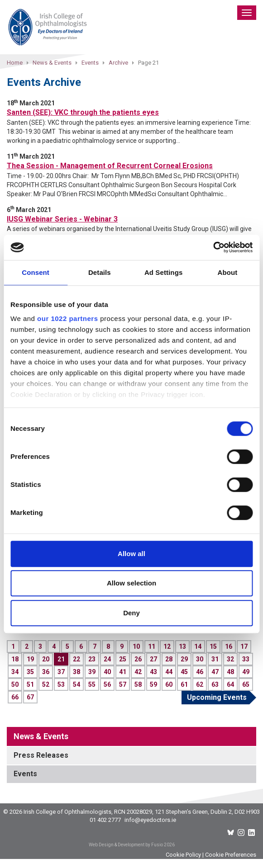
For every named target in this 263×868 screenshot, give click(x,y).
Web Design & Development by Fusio (126, 845)
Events (90, 63)
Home (15, 63)
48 (230, 672)
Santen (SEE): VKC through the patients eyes (83, 112)
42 (138, 672)
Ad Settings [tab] (163, 272)
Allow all (131, 554)
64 (230, 684)
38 (77, 672)
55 (92, 684)
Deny (131, 613)
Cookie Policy (183, 855)
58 (138, 684)
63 (215, 684)
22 (77, 659)
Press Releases (41, 755)
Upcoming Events (217, 697)
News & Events (52, 63)
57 (123, 684)
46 (200, 672)
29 (184, 659)
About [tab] (227, 272)
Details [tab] (100, 272)
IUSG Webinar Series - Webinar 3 (62, 219)
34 (15, 672)
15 (213, 646)
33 (246, 659)
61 (184, 684)
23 (92, 659)
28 (169, 659)
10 (136, 646)
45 (184, 672)
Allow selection (131, 583)
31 (215, 659)
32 (230, 659)
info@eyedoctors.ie (150, 820)
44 (169, 672)
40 (107, 672)
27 (153, 659)
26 (138, 659)
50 (15, 684)
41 (123, 672)
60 (169, 684)
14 (198, 646)
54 (77, 684)
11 (152, 646)
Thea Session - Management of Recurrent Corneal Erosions (110, 166)
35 (30, 672)
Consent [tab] (36, 272)
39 (92, 672)
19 (30, 659)
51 (30, 684)
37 (61, 672)
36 (46, 672)
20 (46, 659)
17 (244, 646)
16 (229, 646)
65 (246, 684)
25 (123, 659)
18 (15, 659)
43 (153, 672)
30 (200, 659)
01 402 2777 (105, 820)
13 (182, 646)
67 (30, 697)
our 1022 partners (67, 318)
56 (107, 684)
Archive (118, 63)
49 (246, 672)
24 (107, 659)
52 (46, 684)
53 (61, 684)
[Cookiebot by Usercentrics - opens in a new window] (213, 247)
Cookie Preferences (231, 855)
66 (15, 697)
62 (200, 684)
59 (153, 684)
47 (215, 672)
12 (167, 646)
